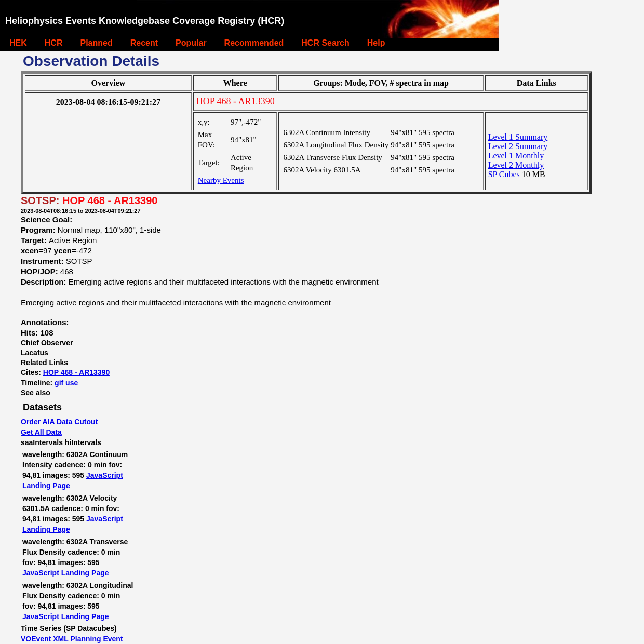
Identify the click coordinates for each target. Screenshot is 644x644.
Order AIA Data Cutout (59, 422)
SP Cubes (504, 174)
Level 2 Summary (518, 146)
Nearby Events (221, 180)
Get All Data (41, 432)
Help (376, 43)
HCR (54, 43)
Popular (191, 43)
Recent (144, 43)
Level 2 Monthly (516, 165)
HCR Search (325, 43)
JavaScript (105, 475)
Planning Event (96, 639)
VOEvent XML (45, 639)
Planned (96, 43)
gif (59, 383)
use (72, 383)
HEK (18, 43)
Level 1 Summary (518, 137)
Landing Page (46, 486)
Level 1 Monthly (516, 156)
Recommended (254, 43)
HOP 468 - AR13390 (76, 372)
